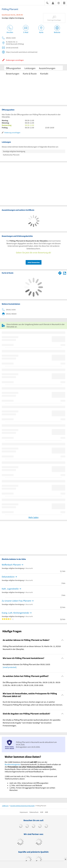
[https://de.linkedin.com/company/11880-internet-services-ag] (46, 826)
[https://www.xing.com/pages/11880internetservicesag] (40, 826)
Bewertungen (13, 74)
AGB (42, 812)
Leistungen (30, 68)
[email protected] (10, 667)
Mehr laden (33, 517)
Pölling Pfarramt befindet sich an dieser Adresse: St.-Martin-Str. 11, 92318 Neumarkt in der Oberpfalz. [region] (32, 648)
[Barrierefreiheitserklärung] (59, 3)
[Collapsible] (62, 640)
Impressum (24, 812)
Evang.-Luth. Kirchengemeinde (15, 613)
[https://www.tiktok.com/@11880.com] (27, 826)
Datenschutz (34, 812)
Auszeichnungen (47, 68)
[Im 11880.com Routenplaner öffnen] (60, 273)
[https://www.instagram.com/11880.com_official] (33, 826)
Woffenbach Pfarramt (11, 565)
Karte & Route (30, 74)
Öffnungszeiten (13, 68)
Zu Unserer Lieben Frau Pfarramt (16, 601)
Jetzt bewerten (34, 262)
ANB (46, 812)
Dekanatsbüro (8, 577)
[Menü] (64, 3)
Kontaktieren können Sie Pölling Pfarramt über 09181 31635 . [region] (26, 666)
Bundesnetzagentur (13, 764)
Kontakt (44, 74)
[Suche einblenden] (47, 3)
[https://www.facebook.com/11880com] (21, 826)
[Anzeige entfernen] (65, 859)
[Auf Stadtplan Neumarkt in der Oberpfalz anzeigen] (65, 273)
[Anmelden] (53, 3)
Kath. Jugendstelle (10, 589)
